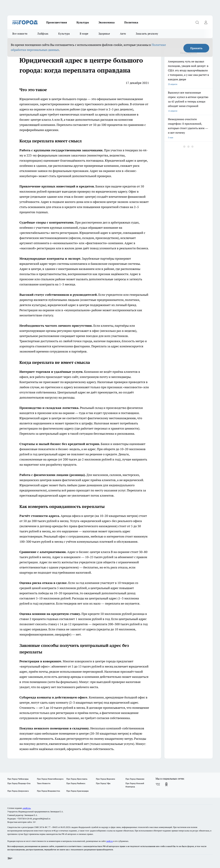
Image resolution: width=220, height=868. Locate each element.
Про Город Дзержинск (18, 791)
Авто (123, 34)
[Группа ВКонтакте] (158, 784)
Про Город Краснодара (77, 791)
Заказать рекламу (147, 34)
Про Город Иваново (135, 779)
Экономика (107, 22)
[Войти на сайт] (206, 22)
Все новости (20, 34)
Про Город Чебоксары (18, 779)
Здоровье (104, 34)
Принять (196, 48)
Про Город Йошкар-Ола (19, 783)
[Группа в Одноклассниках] (166, 784)
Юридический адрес (34, 99)
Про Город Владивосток (48, 791)
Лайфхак (43, 34)
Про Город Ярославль (77, 779)
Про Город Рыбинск (76, 783)
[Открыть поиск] (197, 22)
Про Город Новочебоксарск (50, 779)
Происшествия (57, 22)
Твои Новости (44, 783)
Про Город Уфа (103, 783)
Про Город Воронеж (106, 779)
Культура (83, 22)
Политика (131, 22)
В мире (84, 34)
